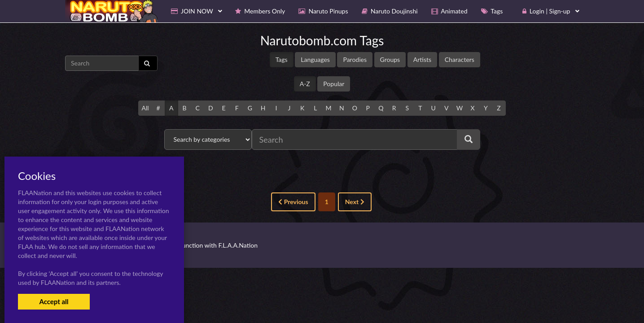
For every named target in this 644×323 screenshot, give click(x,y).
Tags (282, 59)
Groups (390, 59)
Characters (460, 59)
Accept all (54, 301)
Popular (334, 84)
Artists (422, 59)
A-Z (305, 84)
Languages (315, 59)
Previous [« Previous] (293, 202)
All (145, 108)
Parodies (355, 59)
